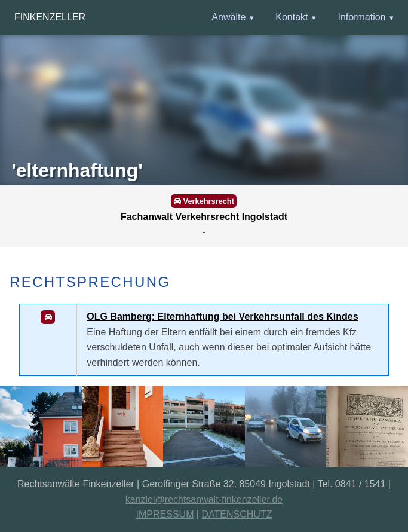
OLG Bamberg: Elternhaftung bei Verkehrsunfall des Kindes (222, 317)
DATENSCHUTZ (237, 514)
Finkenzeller (50, 17)
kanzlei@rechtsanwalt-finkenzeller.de (204, 499)
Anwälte (228, 17)
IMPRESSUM (165, 514)
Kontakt (292, 17)
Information (361, 17)
